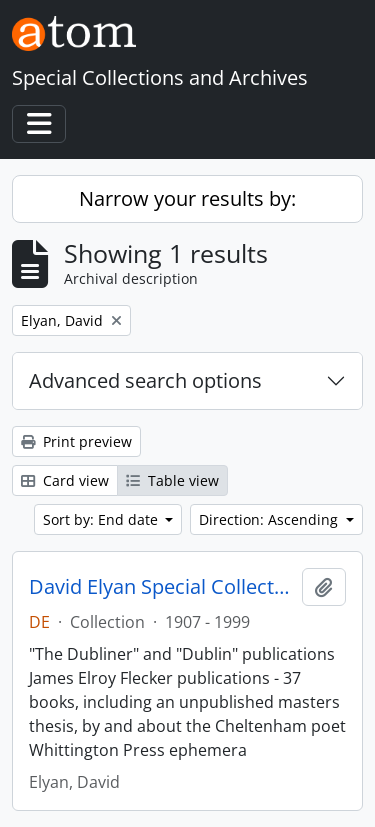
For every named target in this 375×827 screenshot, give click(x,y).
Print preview (76, 441)
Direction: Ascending (270, 519)
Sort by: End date (102, 519)
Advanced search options (145, 380)
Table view (172, 480)
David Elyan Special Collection (161, 587)
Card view (65, 480)
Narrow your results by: (187, 198)
